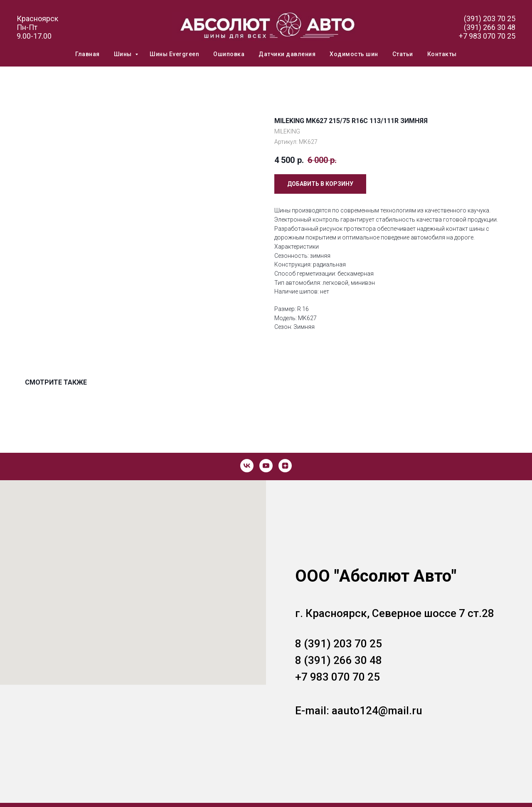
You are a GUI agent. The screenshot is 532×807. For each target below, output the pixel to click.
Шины (124, 54)
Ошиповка (229, 54)
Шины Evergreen (174, 54)
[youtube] (266, 466)
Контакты (442, 54)
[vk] (247, 466)
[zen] (285, 466)
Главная (87, 54)
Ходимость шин (354, 54)
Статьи (403, 54)
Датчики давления (287, 54)
